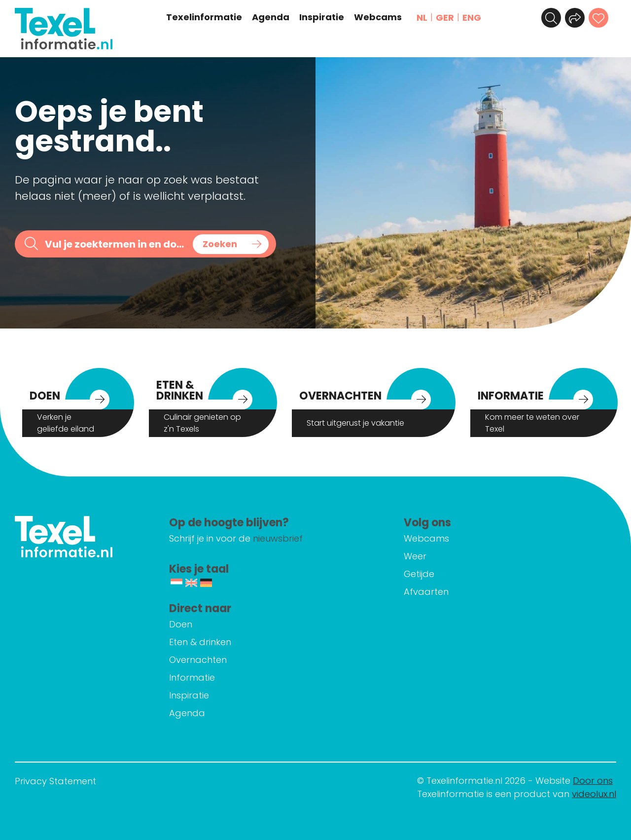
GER (445, 18)
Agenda (271, 17)
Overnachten (198, 660)
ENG (472, 18)
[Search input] (115, 244)
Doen (181, 624)
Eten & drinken (200, 642)
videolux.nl (594, 794)
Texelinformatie (204, 17)
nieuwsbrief (278, 538)
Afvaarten (426, 592)
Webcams (378, 17)
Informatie (192, 677)
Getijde (419, 574)
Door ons (593, 781)
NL (422, 18)
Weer (415, 556)
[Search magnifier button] (231, 244)
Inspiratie (322, 17)
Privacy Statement (55, 781)
